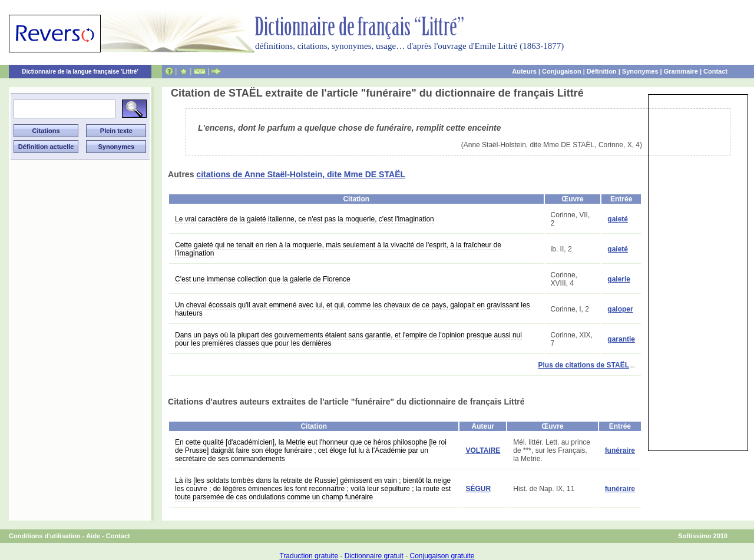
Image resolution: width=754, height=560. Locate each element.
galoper (620, 309)
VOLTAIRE (483, 450)
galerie (619, 279)
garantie (621, 339)
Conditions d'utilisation (45, 536)
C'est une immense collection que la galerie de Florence (263, 279)
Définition (602, 71)
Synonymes (640, 71)
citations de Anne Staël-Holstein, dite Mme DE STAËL (301, 174)
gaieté (618, 219)
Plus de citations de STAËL (584, 365)
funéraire (620, 450)
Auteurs (524, 71)
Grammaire (681, 71)
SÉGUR (478, 489)
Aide (93, 536)
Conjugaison (562, 71)
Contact (715, 71)
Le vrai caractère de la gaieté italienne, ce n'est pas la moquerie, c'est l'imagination (305, 219)
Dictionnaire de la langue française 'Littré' (80, 72)
